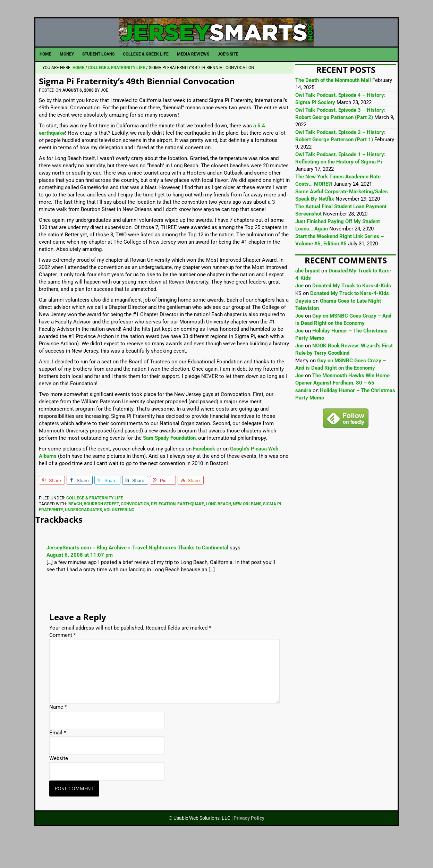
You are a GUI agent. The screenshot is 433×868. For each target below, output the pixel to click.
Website (59, 783)
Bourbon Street (101, 528)
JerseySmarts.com (216, 45)
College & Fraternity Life (95, 523)
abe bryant (308, 295)
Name (58, 732)
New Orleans (247, 528)
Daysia (303, 326)
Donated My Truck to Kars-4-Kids (352, 310)
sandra (303, 415)
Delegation (163, 528)
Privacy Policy (249, 843)
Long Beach (218, 528)
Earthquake (191, 528)
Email (58, 757)
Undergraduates (83, 534)
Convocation (135, 528)
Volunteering (119, 534)
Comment (62, 660)
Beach (75, 528)
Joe (299, 310)
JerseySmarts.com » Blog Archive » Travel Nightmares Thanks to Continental (137, 572)
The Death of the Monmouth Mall (333, 105)
